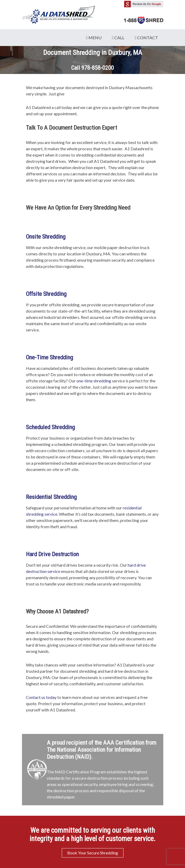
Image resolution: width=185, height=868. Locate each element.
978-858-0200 (98, 68)
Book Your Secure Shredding (93, 853)
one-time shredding (94, 381)
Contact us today (41, 697)
